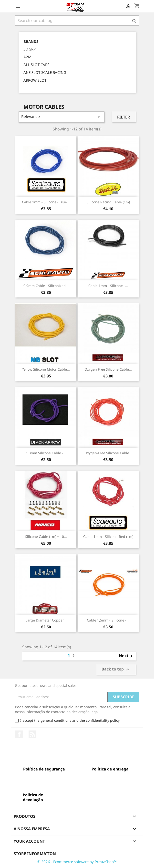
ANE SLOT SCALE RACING (45, 72)
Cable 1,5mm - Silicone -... (108, 620)
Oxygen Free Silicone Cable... (108, 369)
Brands (31, 42)
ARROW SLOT (35, 80)
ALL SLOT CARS (36, 65)
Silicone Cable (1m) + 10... (46, 537)
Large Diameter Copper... (46, 620)
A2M (27, 57)
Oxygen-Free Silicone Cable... (108, 453)
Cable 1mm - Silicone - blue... (46, 202)
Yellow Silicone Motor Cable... (46, 369)
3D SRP (30, 49)
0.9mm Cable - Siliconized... (46, 286)
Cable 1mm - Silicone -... (108, 286)
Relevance (62, 117)
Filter (124, 117)
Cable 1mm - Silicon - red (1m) (108, 537)
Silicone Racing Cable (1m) (108, 202)
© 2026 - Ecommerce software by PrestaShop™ (77, 862)
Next (127, 656)
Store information (35, 854)
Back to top (116, 669)
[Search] (77, 20)
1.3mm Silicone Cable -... (46, 453)
